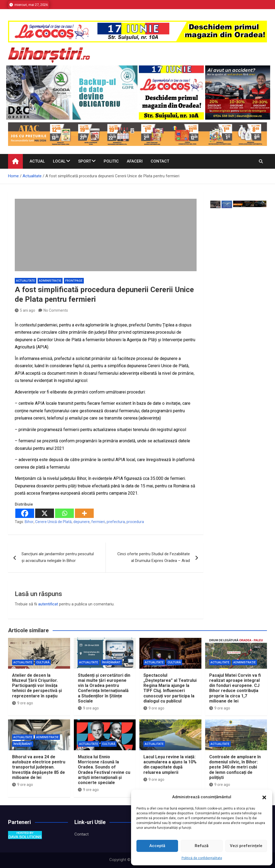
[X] (45, 513)
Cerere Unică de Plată (53, 522)
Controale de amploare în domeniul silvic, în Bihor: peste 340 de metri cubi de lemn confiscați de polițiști (235, 767)
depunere (82, 522)
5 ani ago (25, 310)
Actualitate (26, 281)
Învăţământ (111, 662)
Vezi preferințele (246, 846)
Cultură (43, 662)
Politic (111, 161)
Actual (37, 161)
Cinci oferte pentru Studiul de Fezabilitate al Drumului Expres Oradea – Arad (154, 557)
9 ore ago (23, 703)
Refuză (202, 846)
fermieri (98, 522)
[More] (84, 513)
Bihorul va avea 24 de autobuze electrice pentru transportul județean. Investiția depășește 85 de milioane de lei (39, 767)
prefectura (116, 522)
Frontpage (74, 281)
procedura (135, 522)
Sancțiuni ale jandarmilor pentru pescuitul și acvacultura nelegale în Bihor (58, 557)
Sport (85, 161)
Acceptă (157, 846)
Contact (160, 161)
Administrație (50, 281)
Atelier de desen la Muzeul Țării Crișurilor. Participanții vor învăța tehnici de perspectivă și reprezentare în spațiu (37, 686)
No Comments (56, 310)
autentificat (48, 604)
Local (59, 161)
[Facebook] (25, 513)
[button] (264, 797)
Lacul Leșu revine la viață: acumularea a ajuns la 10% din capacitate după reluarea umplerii (170, 765)
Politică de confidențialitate (202, 858)
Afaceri (135, 161)
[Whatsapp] (64, 513)
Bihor (29, 522)
